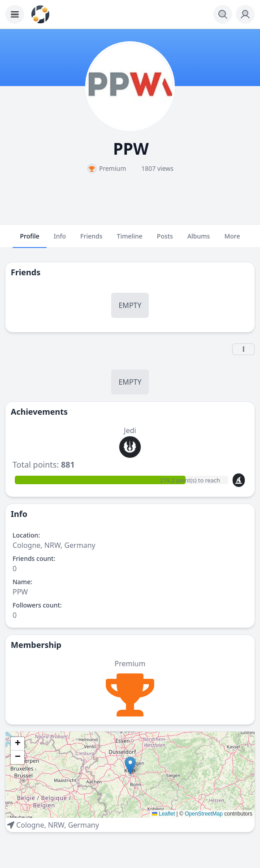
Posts (165, 240)
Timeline (130, 240)
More (232, 240)
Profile (29, 240)
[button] (130, 766)
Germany (84, 825)
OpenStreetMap (204, 814)
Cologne (30, 825)
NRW (56, 825)
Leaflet (163, 814)
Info (60, 240)
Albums (199, 240)
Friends (91, 240)
